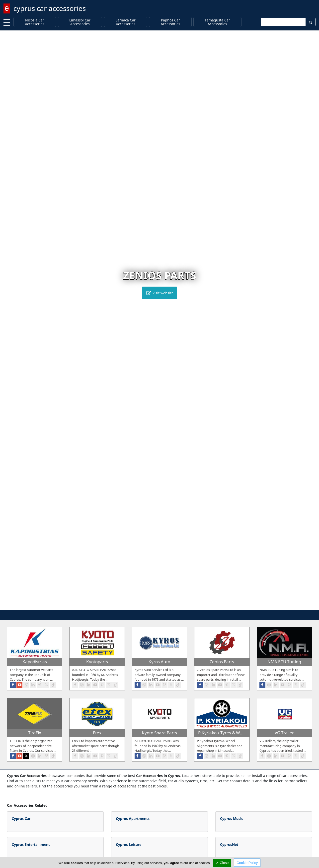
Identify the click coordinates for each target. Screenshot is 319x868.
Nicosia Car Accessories (35, 22)
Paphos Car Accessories (170, 22)
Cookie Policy (247, 863)
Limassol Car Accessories (80, 22)
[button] (149, 605)
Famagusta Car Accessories (217, 22)
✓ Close (222, 863)
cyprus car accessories (50, 8)
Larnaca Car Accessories (126, 22)
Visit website (159, 293)
